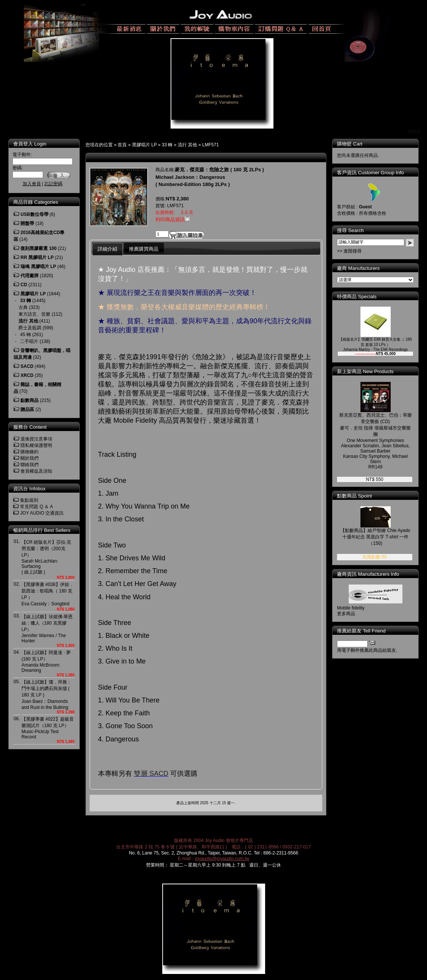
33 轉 (167, 145)
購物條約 (30, 452)
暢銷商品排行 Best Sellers (42, 530)
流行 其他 (187, 145)
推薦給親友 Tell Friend (367, 631)
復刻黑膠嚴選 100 (38, 248)
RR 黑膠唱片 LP (37, 257)
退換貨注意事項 (36, 439)
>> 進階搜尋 (355, 251)
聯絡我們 (30, 465)
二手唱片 (29, 341)
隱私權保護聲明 (36, 445)
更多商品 (351, 614)
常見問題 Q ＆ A (36, 507)
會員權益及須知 (36, 471)
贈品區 (27, 409)
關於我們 (30, 458)
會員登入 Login (30, 144)
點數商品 (30, 400)
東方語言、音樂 (34, 314)
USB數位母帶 (34, 214)
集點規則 (29, 500)
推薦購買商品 (144, 249)
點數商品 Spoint (360, 496)
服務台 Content (30, 427)
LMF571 (211, 145)
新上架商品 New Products (371, 371)
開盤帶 (27, 223)
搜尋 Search (356, 230)
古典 (23, 307)
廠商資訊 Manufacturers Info (373, 574)
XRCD (27, 375)
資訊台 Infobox (29, 489)
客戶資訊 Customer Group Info (376, 173)
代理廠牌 (30, 276)
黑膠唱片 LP (144, 145)
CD (24, 285)
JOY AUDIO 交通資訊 (42, 513)
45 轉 (26, 335)
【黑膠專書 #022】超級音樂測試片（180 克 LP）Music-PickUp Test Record (48, 728)
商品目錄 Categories (36, 202)
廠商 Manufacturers (364, 268)
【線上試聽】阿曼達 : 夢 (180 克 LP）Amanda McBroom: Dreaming (46, 661)
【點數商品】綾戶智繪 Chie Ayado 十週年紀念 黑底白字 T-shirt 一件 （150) (381, 537)
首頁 (122, 145)
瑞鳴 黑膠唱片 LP (38, 267)
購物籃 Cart (355, 144)
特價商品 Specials (362, 297)
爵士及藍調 (30, 328)
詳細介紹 (107, 249)
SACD (27, 366)
